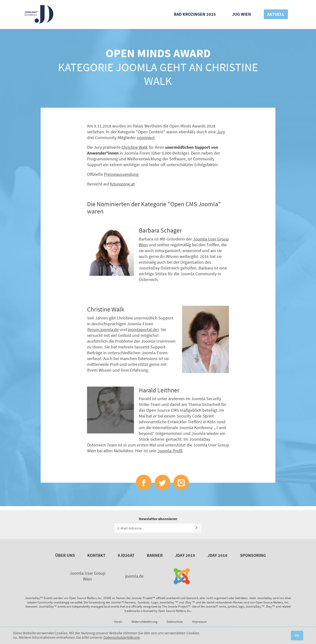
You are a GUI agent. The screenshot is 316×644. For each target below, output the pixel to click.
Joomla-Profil (170, 451)
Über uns (65, 555)
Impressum (199, 622)
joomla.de (134, 576)
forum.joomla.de (103, 329)
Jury (221, 132)
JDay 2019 (185, 555)
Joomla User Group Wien (88, 576)
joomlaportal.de (143, 329)
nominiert (146, 138)
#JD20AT (126, 555)
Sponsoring (253, 555)
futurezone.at (122, 184)
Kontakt (96, 555)
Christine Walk (135, 147)
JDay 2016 (217, 555)
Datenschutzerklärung (122, 637)
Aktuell (276, 14)
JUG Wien (242, 14)
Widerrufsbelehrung (144, 622)
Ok (297, 635)
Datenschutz (175, 622)
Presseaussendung (121, 174)
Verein (118, 622)
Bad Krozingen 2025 (195, 14)
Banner (155, 555)
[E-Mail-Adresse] (154, 528)
